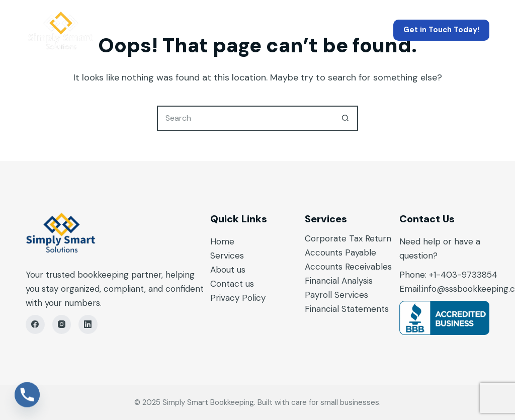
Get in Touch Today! (441, 30)
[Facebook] (35, 324)
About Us (281, 30)
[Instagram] (62, 324)
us (241, 270)
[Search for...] (245, 118)
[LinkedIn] (88, 324)
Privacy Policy (238, 298)
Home (144, 30)
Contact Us (359, 30)
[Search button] (346, 118)
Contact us (232, 284)
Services (209, 30)
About (224, 270)
